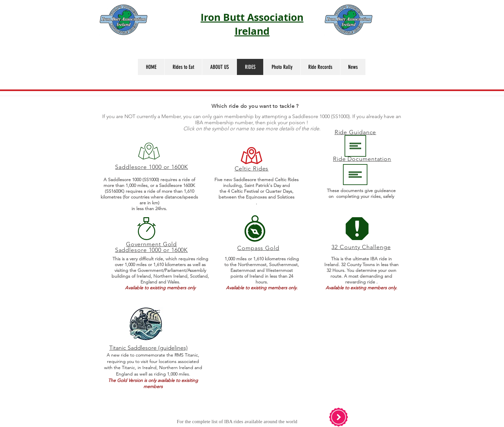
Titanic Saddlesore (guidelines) (148, 348)
